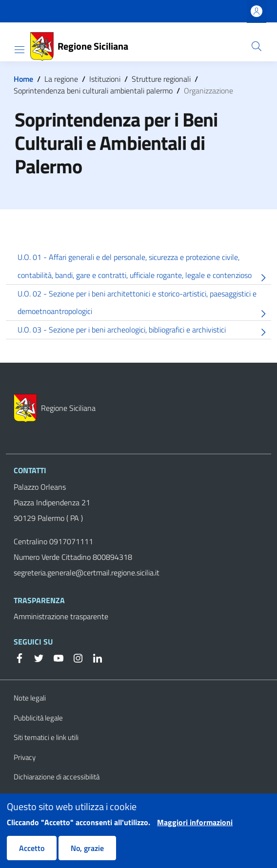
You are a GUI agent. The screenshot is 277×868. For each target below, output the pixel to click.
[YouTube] (55, 657)
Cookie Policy (34, 797)
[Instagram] (74, 657)
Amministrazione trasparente (61, 616)
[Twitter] (35, 657)
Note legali (30, 698)
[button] (257, 46)
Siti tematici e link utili (46, 737)
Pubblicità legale (38, 718)
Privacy (25, 757)
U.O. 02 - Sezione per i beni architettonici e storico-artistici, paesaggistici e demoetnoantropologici (144, 304)
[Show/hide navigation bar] (20, 50)
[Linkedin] (94, 657)
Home (23, 79)
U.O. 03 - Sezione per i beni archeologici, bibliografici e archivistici (144, 331)
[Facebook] (20, 657)
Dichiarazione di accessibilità (57, 777)
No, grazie (87, 854)
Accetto (32, 854)
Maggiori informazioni (195, 829)
